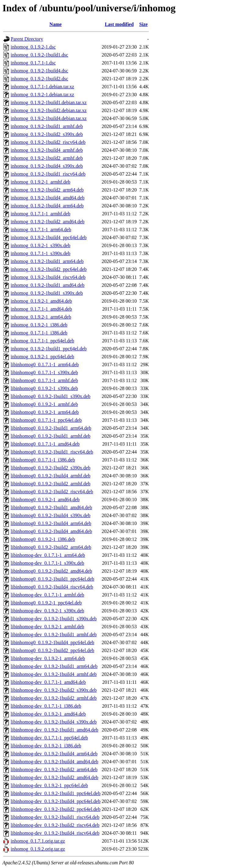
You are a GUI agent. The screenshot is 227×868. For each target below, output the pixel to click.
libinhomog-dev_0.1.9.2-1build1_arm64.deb (54, 666)
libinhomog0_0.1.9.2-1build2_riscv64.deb (52, 492)
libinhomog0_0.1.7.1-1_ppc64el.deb (46, 420)
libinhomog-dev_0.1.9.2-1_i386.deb (46, 746)
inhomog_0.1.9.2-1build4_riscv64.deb (48, 277)
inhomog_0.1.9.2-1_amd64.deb (41, 301)
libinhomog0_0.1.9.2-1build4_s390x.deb (50, 515)
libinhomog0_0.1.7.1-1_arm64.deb (45, 365)
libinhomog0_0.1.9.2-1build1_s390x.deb (50, 396)
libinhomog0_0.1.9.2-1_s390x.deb (44, 388)
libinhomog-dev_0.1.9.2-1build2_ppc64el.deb (56, 809)
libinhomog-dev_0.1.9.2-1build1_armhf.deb (54, 635)
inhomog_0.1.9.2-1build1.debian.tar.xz (49, 102)
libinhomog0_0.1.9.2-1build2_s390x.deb (50, 468)
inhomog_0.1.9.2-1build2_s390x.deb (47, 134)
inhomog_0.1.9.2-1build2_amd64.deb (48, 222)
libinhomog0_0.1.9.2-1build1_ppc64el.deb (52, 579)
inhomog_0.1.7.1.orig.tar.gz (38, 841)
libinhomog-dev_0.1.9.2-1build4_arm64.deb (54, 754)
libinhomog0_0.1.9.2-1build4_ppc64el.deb (52, 642)
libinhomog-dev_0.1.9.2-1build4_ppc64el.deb (56, 801)
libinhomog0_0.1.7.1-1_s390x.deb (44, 372)
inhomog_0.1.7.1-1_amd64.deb (41, 309)
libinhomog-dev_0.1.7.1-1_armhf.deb (47, 595)
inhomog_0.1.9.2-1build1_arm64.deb (47, 261)
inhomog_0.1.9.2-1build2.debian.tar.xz (49, 110)
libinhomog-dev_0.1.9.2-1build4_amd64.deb (54, 762)
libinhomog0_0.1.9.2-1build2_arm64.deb (51, 547)
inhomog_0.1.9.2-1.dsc (33, 47)
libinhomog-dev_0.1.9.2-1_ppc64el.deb (49, 785)
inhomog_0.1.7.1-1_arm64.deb (41, 230)
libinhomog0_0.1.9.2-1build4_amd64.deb (51, 531)
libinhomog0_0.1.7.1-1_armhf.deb (44, 380)
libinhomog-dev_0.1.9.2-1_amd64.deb (48, 714)
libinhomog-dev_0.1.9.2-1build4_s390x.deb (54, 722)
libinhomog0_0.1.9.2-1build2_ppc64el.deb (52, 650)
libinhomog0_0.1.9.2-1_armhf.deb (44, 404)
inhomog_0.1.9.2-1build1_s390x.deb (47, 293)
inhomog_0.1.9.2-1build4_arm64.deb (47, 206)
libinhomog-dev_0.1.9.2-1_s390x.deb (47, 611)
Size (143, 24)
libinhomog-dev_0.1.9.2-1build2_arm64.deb (54, 770)
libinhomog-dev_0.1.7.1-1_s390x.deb (47, 563)
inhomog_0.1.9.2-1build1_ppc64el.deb (49, 349)
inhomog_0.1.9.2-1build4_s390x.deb (47, 166)
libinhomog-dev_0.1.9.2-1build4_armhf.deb (54, 674)
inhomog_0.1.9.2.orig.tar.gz (38, 849)
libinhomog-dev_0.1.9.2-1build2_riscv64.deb (55, 825)
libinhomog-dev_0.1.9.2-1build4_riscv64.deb (55, 833)
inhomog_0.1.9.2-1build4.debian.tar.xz (49, 118)
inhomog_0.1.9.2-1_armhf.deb (41, 182)
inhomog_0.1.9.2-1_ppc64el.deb (42, 357)
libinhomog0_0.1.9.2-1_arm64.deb (45, 412)
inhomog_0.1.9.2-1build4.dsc (39, 71)
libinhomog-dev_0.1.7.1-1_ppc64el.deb (49, 738)
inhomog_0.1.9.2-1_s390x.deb (41, 245)
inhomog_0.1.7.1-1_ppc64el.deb (42, 341)
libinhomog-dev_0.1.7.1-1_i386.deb (46, 706)
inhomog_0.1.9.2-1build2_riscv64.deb (48, 142)
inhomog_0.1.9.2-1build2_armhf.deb (47, 158)
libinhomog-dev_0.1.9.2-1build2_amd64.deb (54, 777)
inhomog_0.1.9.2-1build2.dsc (39, 79)
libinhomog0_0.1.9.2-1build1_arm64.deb (51, 428)
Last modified (119, 24)
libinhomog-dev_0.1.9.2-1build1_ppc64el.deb (56, 793)
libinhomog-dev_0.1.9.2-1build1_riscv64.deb (55, 817)
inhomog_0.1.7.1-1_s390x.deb (41, 253)
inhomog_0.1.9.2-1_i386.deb (39, 325)
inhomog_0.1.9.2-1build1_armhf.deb (47, 126)
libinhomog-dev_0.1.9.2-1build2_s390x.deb (54, 690)
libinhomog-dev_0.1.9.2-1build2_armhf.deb (54, 698)
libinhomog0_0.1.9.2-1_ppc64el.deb (46, 603)
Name (56, 24)
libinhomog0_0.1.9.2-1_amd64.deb (45, 500)
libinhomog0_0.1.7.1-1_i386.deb (43, 460)
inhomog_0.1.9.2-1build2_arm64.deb (47, 190)
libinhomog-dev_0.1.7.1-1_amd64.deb (48, 682)
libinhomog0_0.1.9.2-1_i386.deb (43, 539)
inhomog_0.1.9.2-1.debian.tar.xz (42, 95)
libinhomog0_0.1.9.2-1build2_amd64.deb (51, 571)
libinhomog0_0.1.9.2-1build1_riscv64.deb (52, 452)
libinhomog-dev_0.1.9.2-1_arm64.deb (48, 658)
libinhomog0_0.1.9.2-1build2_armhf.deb (50, 484)
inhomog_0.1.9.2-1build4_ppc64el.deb (49, 237)
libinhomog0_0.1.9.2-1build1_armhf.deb (50, 436)
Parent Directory (27, 39)
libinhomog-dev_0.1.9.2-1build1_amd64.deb (54, 730)
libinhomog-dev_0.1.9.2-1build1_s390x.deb (54, 619)
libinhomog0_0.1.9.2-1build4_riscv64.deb (52, 587)
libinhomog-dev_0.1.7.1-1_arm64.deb (48, 555)
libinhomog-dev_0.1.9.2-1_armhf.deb (47, 627)
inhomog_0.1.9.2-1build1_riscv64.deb (48, 174)
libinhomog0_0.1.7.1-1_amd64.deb (45, 444)
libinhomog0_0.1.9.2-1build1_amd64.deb (51, 507)
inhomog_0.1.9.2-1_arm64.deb (41, 317)
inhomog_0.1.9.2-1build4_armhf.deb (47, 150)
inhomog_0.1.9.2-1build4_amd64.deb (48, 198)
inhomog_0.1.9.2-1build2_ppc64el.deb (49, 269)
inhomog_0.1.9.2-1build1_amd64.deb (48, 285)
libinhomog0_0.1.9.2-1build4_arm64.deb (51, 523)
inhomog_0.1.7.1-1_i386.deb (39, 333)
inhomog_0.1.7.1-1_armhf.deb (41, 214)
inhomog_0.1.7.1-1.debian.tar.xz (42, 87)
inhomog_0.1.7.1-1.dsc (33, 63)
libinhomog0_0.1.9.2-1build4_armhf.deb (50, 476)
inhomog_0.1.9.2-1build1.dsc (39, 55)
